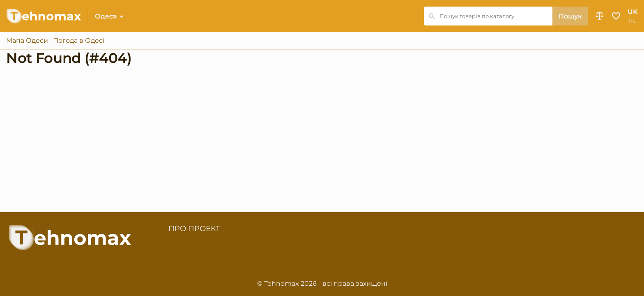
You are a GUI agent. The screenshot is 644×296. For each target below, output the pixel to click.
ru (633, 21)
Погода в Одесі (79, 41)
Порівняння (600, 16)
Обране (616, 16)
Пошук (570, 16)
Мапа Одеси (27, 41)
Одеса (106, 16)
